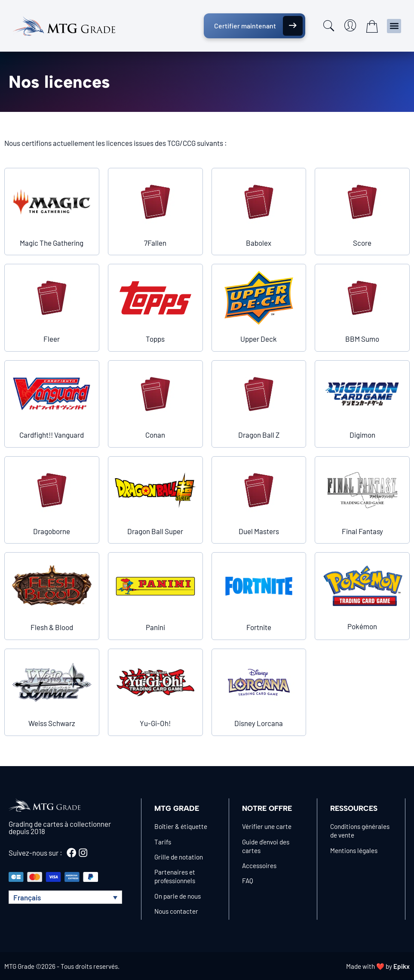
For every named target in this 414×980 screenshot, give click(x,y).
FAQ (248, 881)
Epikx (402, 966)
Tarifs (163, 842)
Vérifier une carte (267, 826)
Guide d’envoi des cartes (266, 846)
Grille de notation (179, 857)
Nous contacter (176, 911)
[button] (394, 26)
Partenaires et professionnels (175, 876)
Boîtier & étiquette (181, 826)
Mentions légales (354, 850)
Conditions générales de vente (360, 831)
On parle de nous (178, 896)
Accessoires (259, 866)
